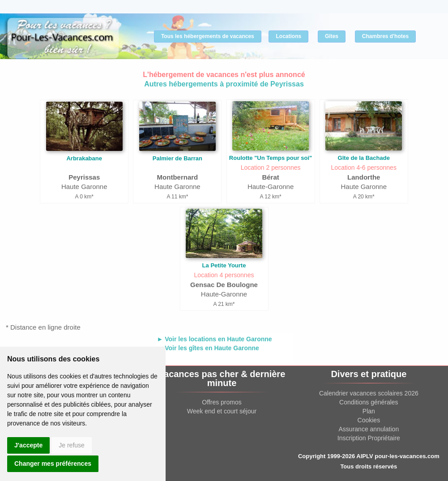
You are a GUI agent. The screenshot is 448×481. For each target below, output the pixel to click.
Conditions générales (369, 402)
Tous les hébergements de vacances (208, 36)
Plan (369, 411)
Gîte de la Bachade (364, 158)
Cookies (369, 420)
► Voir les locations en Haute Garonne (215, 339)
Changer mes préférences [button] (53, 464)
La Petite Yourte (224, 265)
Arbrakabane (84, 158)
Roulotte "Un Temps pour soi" (271, 158)
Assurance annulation (369, 429)
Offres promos (222, 402)
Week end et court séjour (222, 411)
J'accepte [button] (28, 445)
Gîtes (332, 36)
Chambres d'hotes (385, 36)
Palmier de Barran (177, 158)
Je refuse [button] (72, 445)
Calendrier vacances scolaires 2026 (369, 393)
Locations (288, 36)
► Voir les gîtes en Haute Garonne (208, 348)
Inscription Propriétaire (369, 438)
